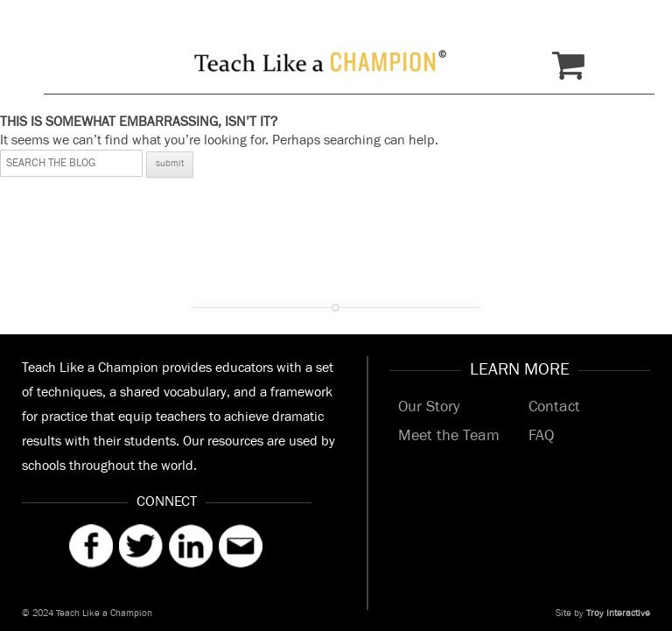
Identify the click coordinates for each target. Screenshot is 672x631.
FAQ (541, 436)
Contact (554, 407)
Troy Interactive (618, 613)
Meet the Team (449, 436)
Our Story (429, 407)
